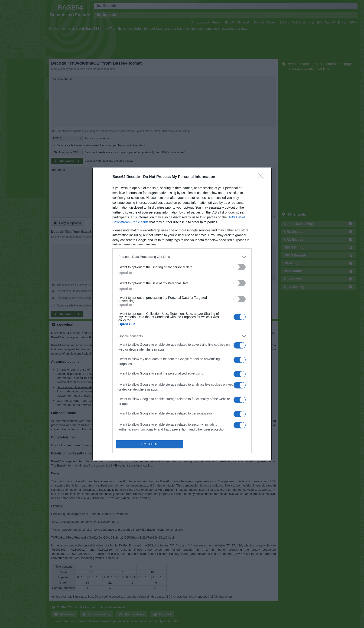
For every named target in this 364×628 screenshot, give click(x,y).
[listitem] (182, 256)
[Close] (262, 177)
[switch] (240, 267)
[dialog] (182, 314)
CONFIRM (150, 444)
